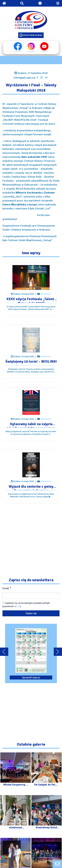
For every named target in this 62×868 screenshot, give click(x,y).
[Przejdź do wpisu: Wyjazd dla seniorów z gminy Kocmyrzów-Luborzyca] (31, 465)
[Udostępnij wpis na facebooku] (37, 78)
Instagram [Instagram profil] (31, 47)
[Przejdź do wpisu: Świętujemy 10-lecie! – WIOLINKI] (31, 340)
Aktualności (46, 294)
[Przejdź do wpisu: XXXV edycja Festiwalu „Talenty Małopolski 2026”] (31, 277)
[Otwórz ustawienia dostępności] (40, 3)
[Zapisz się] (31, 613)
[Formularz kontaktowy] (57, 864)
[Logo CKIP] (31, 20)
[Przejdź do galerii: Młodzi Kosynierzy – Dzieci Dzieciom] (16, 771)
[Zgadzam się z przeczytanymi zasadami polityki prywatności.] (4, 603)
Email (7, 588)
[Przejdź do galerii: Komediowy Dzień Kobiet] (47, 814)
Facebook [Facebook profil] (18, 47)
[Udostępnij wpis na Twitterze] (46, 78)
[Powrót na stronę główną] (4, 3)
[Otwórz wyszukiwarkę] (22, 3)
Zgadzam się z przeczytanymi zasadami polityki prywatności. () (26, 605)
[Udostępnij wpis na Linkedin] (41, 78)
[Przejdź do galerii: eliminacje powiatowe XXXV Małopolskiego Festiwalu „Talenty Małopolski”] (16, 814)
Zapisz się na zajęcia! (33, 35)
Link (18, 606)
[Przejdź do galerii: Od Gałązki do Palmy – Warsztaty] (47, 771)
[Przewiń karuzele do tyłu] (4, 652)
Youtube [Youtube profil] (44, 47)
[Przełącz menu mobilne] (58, 3)
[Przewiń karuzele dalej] (58, 652)
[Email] (31, 596)
